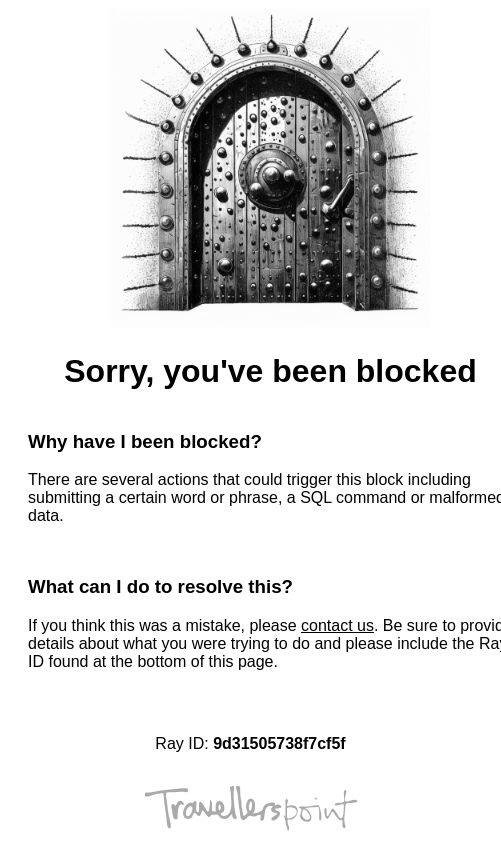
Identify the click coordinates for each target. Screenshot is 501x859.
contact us (337, 625)
